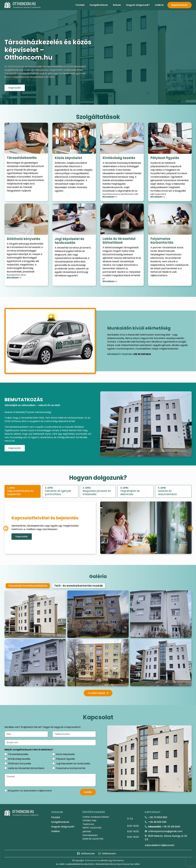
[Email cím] (50, 743)
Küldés (88, 792)
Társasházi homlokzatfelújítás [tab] (28, 586)
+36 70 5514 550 (156, 817)
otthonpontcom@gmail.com (164, 831)
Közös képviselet (65, 754)
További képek (98, 693)
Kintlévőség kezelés (19, 759)
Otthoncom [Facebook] (86, 854)
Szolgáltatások (99, 5)
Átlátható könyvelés (20, 764)
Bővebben (109, 197)
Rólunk (117, 5)
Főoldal (80, 5)
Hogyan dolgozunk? (138, 5)
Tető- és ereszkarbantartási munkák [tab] (79, 586)
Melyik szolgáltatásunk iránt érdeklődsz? (29, 750)
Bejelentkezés (180, 5)
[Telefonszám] (74, 734)
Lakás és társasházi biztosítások (26, 768)
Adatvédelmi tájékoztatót (38, 791)
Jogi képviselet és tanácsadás (73, 764)
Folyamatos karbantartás (71, 768)
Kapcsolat (15, 88)
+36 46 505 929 (156, 822)
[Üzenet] (50, 780)
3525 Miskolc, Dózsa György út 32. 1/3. (166, 838)
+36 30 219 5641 (142, 354)
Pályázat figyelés (65, 759)
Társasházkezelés (18, 754)
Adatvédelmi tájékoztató (160, 845)
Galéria (159, 5)
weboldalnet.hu (75, 864)
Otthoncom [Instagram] (107, 854)
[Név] (26, 734)
